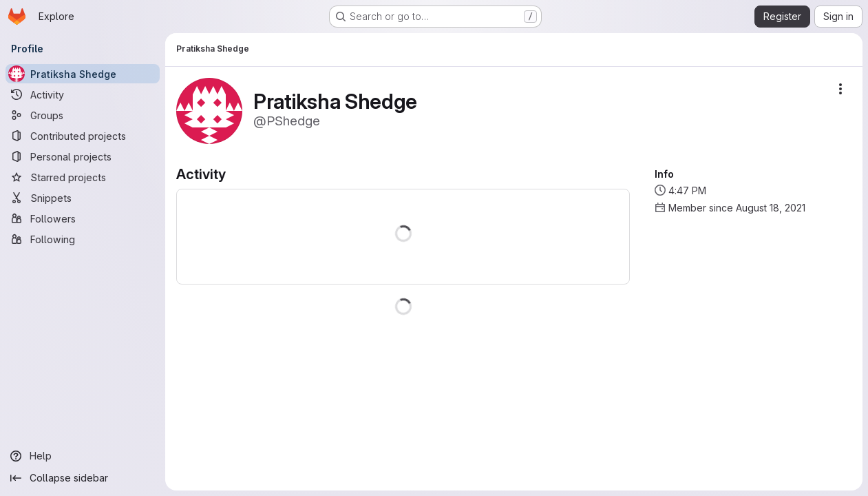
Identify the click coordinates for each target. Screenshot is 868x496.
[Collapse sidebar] (83, 478)
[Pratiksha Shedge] (83, 74)
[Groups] (83, 115)
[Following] (83, 239)
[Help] (83, 456)
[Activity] (83, 94)
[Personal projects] (83, 156)
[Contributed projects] (83, 136)
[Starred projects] (83, 177)
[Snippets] (83, 198)
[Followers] (83, 218)
